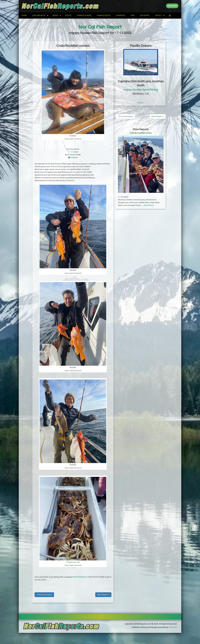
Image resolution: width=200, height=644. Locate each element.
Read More (149, 205)
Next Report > (103, 595)
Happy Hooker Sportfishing (141, 90)
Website (74, 158)
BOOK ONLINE (78, 577)
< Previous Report (44, 595)
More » (141, 103)
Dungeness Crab (73, 562)
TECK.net (173, 627)
